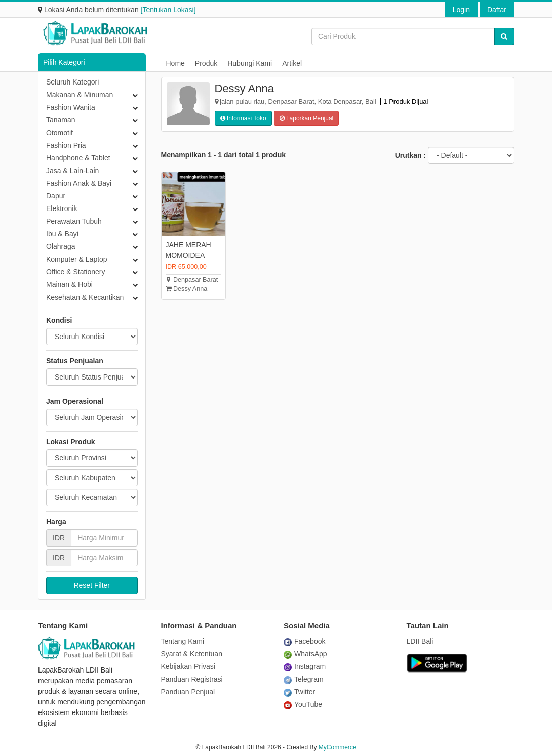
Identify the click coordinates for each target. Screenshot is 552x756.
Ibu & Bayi (62, 234)
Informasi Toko (243, 118)
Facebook (304, 641)
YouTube (303, 704)
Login (461, 10)
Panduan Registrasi (192, 679)
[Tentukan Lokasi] (168, 10)
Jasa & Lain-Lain (72, 171)
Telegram (304, 679)
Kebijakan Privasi (188, 666)
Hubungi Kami (250, 63)
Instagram (305, 666)
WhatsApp (305, 654)
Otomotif (60, 133)
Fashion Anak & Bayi (79, 183)
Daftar (497, 10)
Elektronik (62, 208)
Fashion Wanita (71, 107)
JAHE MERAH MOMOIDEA (188, 250)
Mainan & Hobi (69, 284)
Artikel (292, 63)
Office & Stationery (75, 272)
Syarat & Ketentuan (192, 654)
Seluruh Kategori (72, 82)
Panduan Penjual (188, 692)
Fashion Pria (66, 145)
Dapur (56, 196)
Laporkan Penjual (307, 118)
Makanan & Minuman (80, 95)
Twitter (299, 692)
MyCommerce (338, 747)
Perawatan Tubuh (74, 221)
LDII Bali (420, 641)
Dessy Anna (187, 289)
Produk (206, 63)
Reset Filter (92, 585)
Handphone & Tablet (78, 158)
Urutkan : (410, 155)
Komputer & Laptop (77, 259)
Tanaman (61, 120)
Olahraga (61, 246)
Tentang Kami (183, 641)
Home (175, 63)
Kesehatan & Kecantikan (85, 297)
